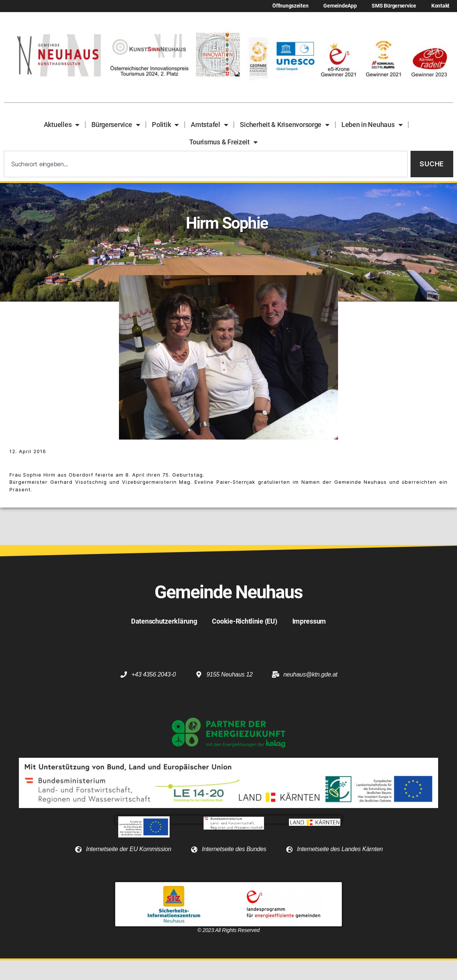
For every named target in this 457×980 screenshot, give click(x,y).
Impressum (309, 621)
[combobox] (206, 164)
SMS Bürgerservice (394, 6)
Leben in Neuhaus (372, 125)
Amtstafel (209, 125)
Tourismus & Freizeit (223, 142)
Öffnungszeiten (290, 6)
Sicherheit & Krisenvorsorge (284, 125)
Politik (165, 125)
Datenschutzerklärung (164, 621)
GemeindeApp (340, 6)
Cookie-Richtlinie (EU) (244, 621)
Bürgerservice (116, 125)
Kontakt (440, 6)
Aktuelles (62, 125)
